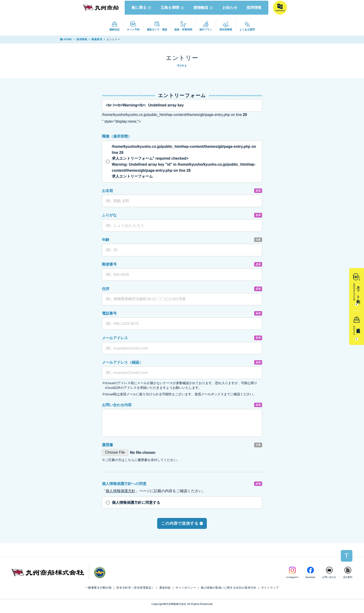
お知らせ (230, 11)
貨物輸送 (204, 11)
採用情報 (254, 11)
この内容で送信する (182, 527)
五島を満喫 (173, 11)
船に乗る (142, 11)
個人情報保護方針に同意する (136, 506)
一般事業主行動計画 (99, 592)
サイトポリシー (186, 592)
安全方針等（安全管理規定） (135, 592)
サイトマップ (270, 592)
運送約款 (165, 592)
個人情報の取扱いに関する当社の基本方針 (229, 592)
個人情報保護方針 (120, 495)
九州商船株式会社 (176, 608)
